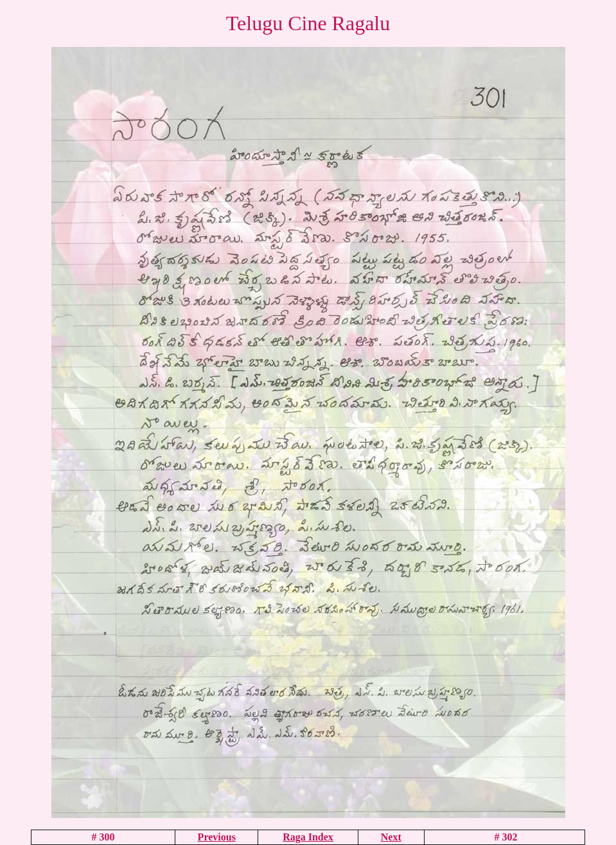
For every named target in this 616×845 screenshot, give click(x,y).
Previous (217, 837)
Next (391, 837)
